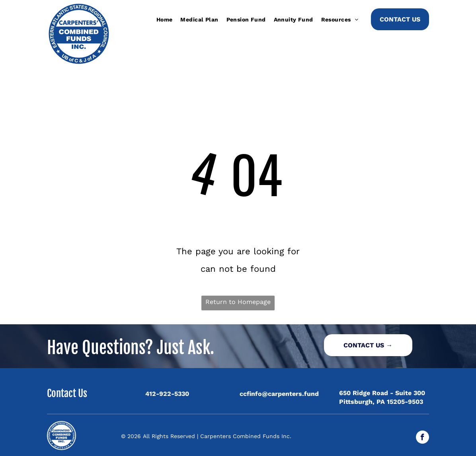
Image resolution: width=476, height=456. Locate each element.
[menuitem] (165, 19)
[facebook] (422, 438)
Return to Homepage (238, 302)
